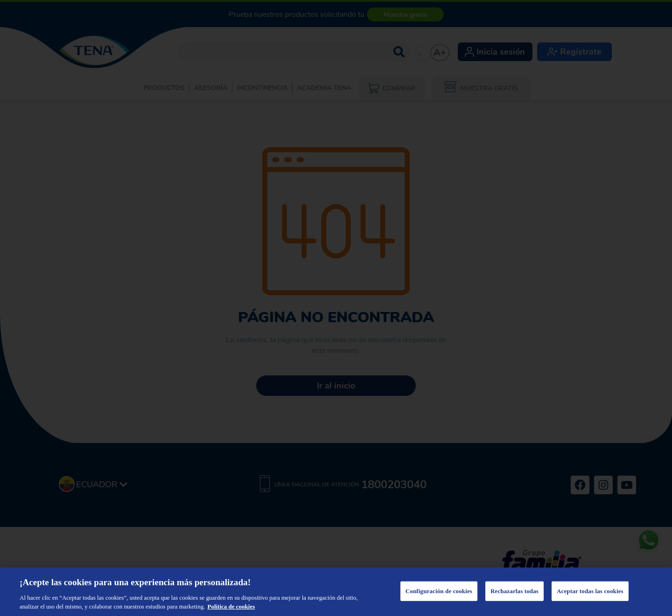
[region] (336, 592)
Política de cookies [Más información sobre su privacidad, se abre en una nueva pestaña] (231, 606)
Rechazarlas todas (514, 591)
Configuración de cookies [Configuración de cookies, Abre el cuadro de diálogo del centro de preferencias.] (439, 591)
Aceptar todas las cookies (590, 591)
